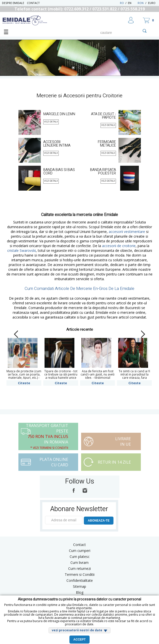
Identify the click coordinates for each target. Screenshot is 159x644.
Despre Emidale (13, 3)
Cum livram (79, 563)
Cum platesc (80, 557)
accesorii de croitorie (119, 246)
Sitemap (79, 586)
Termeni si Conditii (80, 574)
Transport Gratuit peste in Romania (47, 436)
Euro (152, 3)
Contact (33, 3)
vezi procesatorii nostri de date (77, 630)
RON (141, 3)
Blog (80, 592)
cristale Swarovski (22, 250)
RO (122, 3)
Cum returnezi (79, 568)
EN (132, 3)
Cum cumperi (80, 551)
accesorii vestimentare (127, 232)
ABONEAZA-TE (99, 521)
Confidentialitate (80, 580)
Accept (79, 640)
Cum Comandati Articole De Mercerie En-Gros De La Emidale (79, 289)
